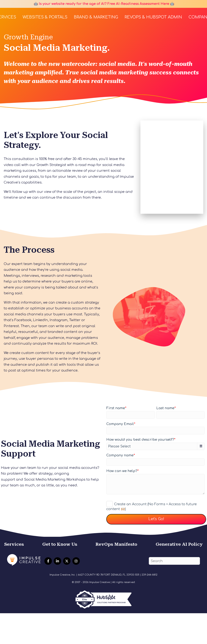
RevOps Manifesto (116, 544)
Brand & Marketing (96, 17)
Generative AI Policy (179, 544)
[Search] (174, 561)
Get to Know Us (60, 544)
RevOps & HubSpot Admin (153, 17)
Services (14, 544)
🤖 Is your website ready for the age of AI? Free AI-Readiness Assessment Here (101, 4)
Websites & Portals (45, 17)
